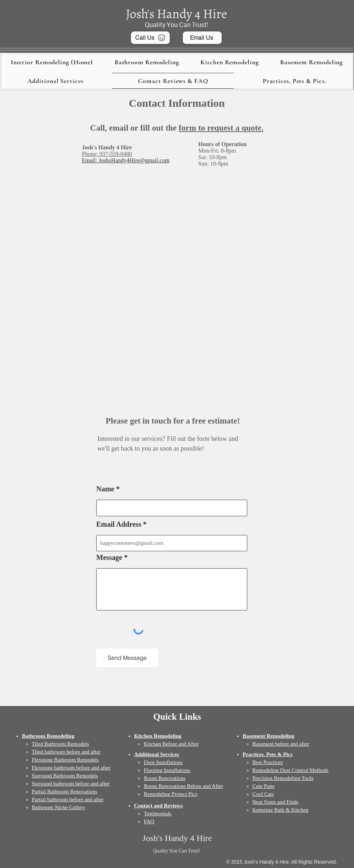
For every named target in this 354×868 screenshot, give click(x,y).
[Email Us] (202, 38)
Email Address (119, 524)
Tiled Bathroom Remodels (60, 744)
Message (109, 557)
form (189, 128)
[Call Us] (150, 38)
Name (105, 489)
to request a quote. (231, 128)
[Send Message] (127, 658)
